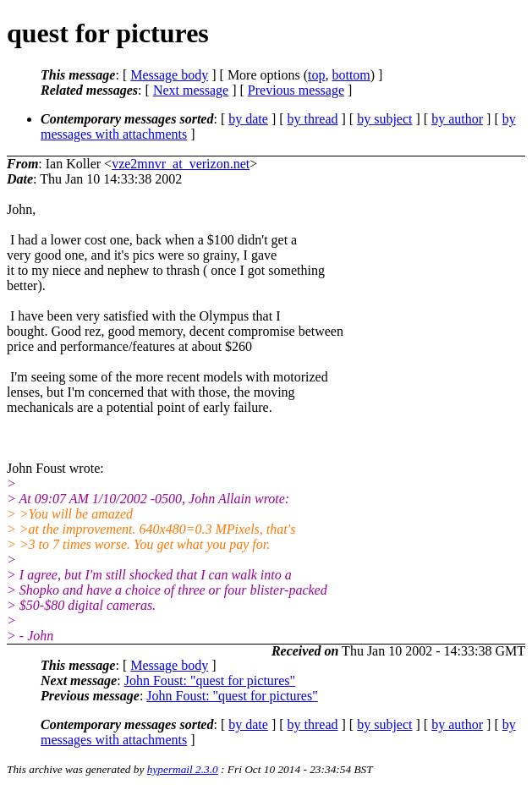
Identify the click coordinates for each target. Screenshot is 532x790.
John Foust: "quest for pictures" (210, 680)
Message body (169, 75)
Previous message (296, 90)
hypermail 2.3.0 (183, 769)
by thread (313, 119)
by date (248, 119)
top (316, 75)
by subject (384, 119)
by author (457, 119)
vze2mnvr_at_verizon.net (181, 164)
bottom (351, 75)
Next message (191, 90)
